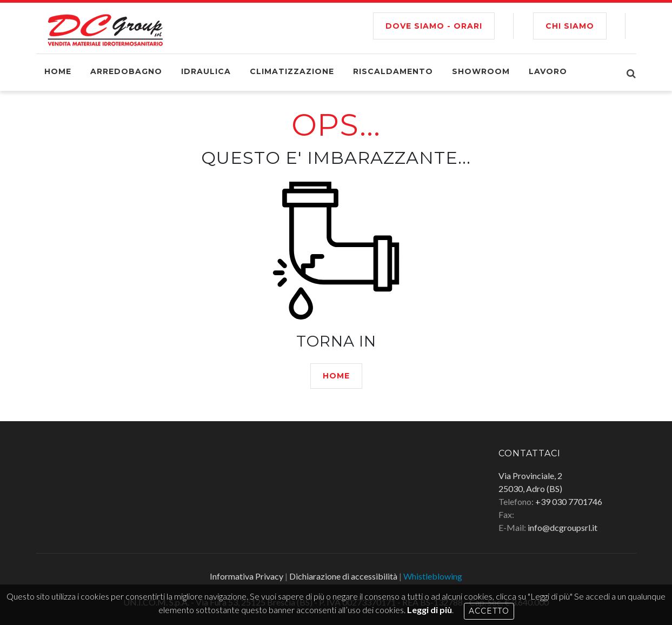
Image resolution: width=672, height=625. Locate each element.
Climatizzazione (292, 71)
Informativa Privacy (247, 576)
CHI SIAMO (570, 26)
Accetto (489, 611)
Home (58, 71)
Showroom (481, 71)
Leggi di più (430, 610)
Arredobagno (126, 71)
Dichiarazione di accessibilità (343, 576)
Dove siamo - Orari (434, 26)
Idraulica (206, 71)
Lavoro (548, 71)
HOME (336, 376)
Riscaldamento (393, 71)
